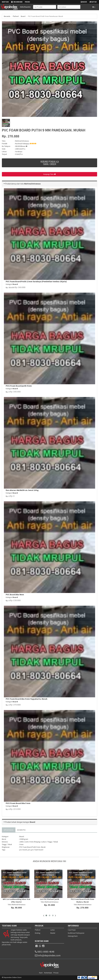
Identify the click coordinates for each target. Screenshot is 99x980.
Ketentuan (48, 973)
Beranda (7, 16)
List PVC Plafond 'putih (50, 899)
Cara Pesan (72, 930)
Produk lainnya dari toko (15, 184)
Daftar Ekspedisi (25, 7)
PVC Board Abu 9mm (15, 594)
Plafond (16, 16)
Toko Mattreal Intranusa (17, 905)
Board (23, 16)
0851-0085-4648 (45, 952)
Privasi (56, 973)
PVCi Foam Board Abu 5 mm (18, 803)
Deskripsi (22, 830)
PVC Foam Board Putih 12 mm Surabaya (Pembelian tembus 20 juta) (36, 281)
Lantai (52, 930)
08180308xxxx (21, 146)
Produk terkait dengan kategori (20, 822)
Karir (41, 973)
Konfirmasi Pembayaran (76, 933)
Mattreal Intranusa (22, 141)
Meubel (53, 933)
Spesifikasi (9, 830)
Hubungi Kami (73, 936)
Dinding (38, 933)
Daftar (93, 2)
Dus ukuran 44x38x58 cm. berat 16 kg (22, 490)
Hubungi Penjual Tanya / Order (49, 163)
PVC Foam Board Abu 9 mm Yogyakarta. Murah (27, 699)
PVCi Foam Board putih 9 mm (19, 386)
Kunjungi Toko (50, 174)
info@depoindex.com (48, 955)
